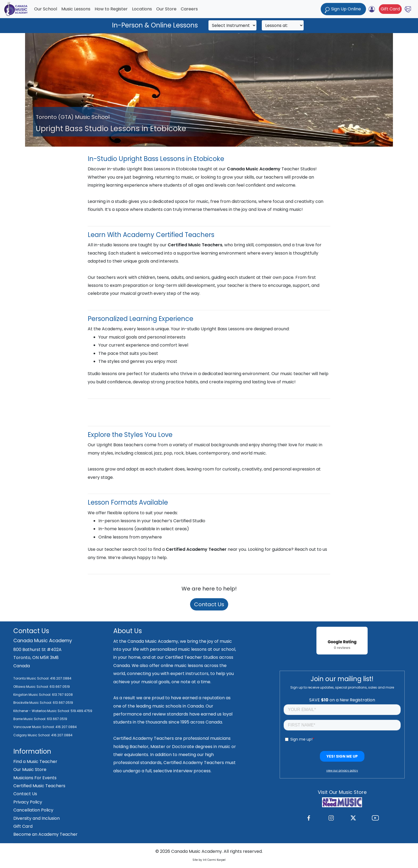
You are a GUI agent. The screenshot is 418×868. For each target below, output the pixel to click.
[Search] (232, 25)
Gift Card (390, 9)
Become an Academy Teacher (45, 834)
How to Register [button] (111, 9)
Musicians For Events (35, 778)
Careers (189, 9)
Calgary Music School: (32, 735)
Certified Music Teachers (39, 786)
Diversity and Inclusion (37, 818)
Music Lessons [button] (76, 9)
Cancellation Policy (33, 810)
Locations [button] (142, 9)
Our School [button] (46, 9)
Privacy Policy (28, 802)
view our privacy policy (342, 771)
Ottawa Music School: (31, 687)
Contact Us (209, 604)
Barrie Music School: (30, 719)
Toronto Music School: (31, 678)
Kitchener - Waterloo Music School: (42, 711)
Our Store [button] (166, 9)
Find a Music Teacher (35, 761)
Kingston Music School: (32, 695)
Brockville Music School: (33, 703)
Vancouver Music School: (34, 727)
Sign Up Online (343, 9)
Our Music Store (30, 769)
